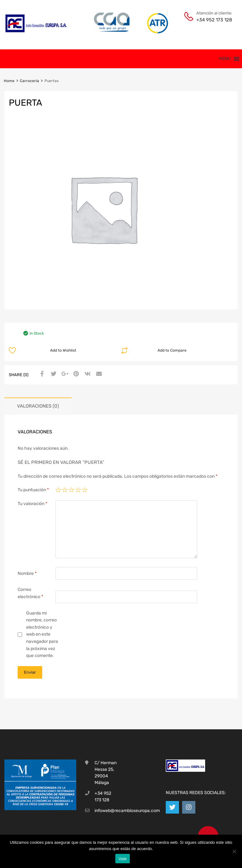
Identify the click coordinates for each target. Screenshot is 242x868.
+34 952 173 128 (212, 20)
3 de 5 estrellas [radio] (72, 490)
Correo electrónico (30, 593)
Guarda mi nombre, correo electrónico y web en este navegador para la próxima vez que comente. (42, 634)
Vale (123, 859)
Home (9, 81)
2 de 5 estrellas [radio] (65, 490)
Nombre (27, 573)
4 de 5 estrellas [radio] (78, 490)
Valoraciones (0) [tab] (38, 406)
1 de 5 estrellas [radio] (58, 490)
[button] (225, 59)
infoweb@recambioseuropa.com (127, 811)
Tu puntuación (33, 490)
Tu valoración (32, 504)
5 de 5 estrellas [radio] (85, 490)
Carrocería (29, 81)
